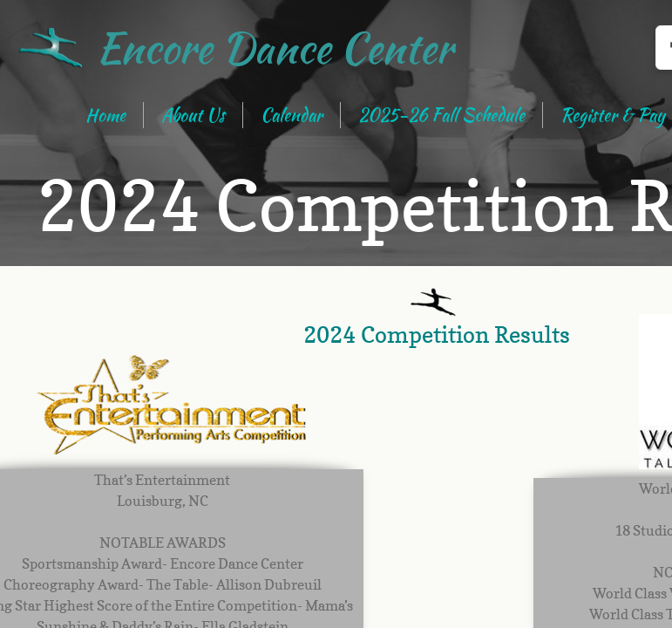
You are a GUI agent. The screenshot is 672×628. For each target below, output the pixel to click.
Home (105, 115)
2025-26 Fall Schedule (441, 115)
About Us (193, 115)
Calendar (292, 115)
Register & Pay (613, 115)
